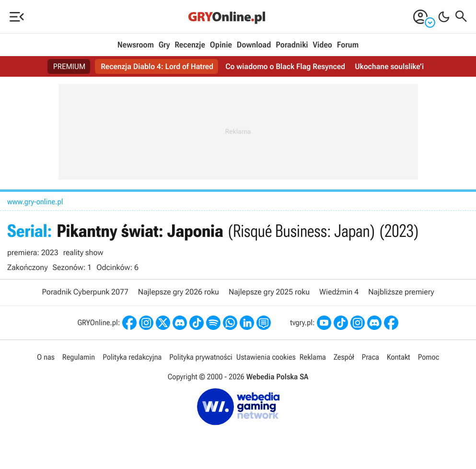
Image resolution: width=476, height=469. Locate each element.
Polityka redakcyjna (132, 357)
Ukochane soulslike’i (389, 66)
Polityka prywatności (201, 357)
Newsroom (136, 45)
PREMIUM (70, 66)
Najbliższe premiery (401, 292)
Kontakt (399, 357)
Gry (164, 45)
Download (254, 45)
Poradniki (292, 45)
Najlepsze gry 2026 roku (179, 292)
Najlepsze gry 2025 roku (269, 292)
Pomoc (429, 357)
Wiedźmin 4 (339, 292)
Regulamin (79, 357)
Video (322, 45)
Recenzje (190, 45)
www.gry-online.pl (35, 202)
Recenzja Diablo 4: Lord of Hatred (157, 66)
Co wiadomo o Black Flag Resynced (285, 66)
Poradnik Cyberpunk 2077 (85, 292)
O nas (46, 357)
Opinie (221, 45)
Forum (348, 45)
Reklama (313, 357)
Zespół (344, 357)
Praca (371, 357)
